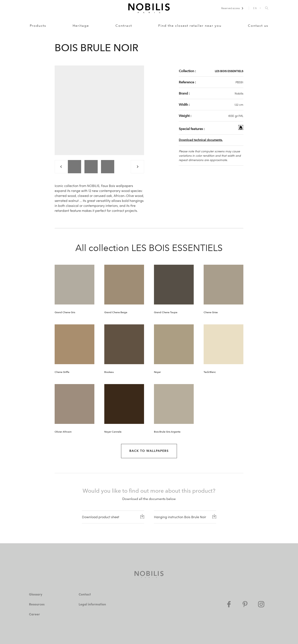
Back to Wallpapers (149, 451)
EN (255, 8)
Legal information (92, 604)
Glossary (36, 594)
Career (34, 614)
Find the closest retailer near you (190, 26)
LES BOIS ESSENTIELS (229, 71)
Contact (85, 594)
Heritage (81, 26)
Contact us (258, 26)
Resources (37, 604)
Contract (124, 26)
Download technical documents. (201, 140)
